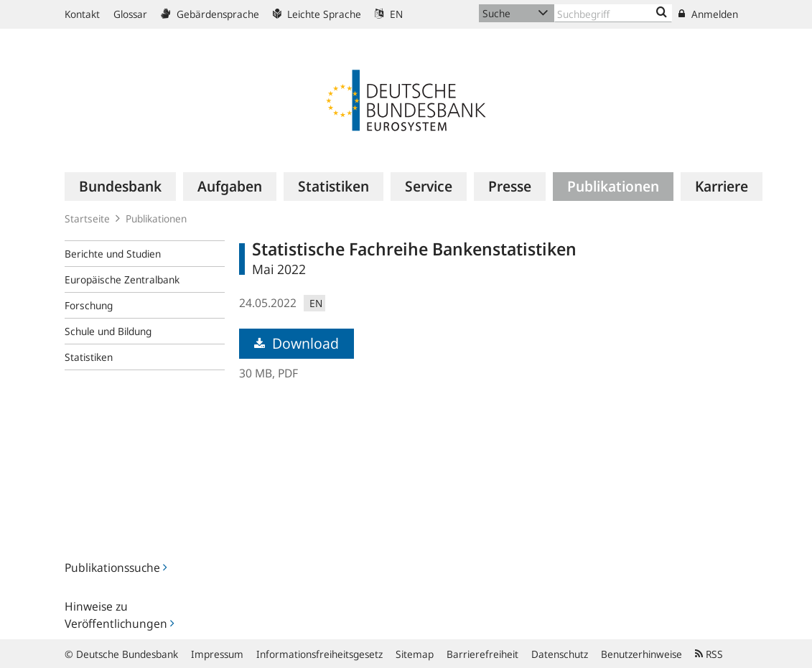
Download (297, 343)
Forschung (89, 305)
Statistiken (89, 357)
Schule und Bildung (108, 331)
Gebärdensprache (210, 14)
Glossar (130, 14)
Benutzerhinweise (641, 654)
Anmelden (708, 14)
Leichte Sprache (317, 14)
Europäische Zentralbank (122, 279)
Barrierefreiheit (482, 654)
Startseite (87, 218)
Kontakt (82, 14)
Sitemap (415, 654)
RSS (709, 654)
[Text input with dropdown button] (613, 13)
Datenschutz (560, 654)
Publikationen (156, 218)
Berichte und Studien (113, 254)
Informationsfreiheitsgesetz (319, 654)
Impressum (217, 654)
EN (389, 14)
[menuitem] (120, 187)
